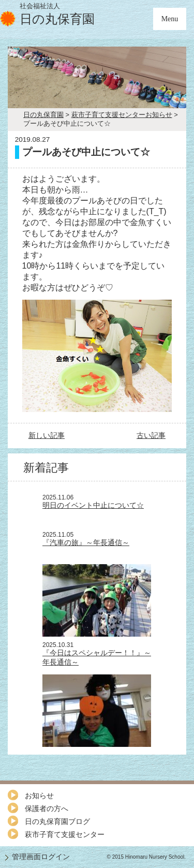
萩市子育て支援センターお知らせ (122, 115)
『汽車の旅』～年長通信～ (86, 542)
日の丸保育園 (43, 115)
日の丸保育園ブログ (57, 821)
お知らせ (39, 796)
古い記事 (151, 435)
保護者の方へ (47, 808)
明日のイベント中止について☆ (93, 505)
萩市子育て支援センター (65, 834)
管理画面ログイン (41, 857)
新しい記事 (47, 435)
